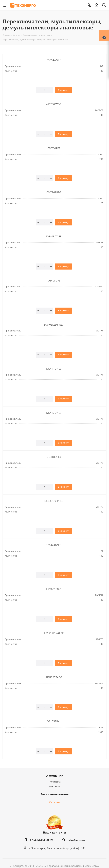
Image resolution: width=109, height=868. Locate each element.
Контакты (54, 786)
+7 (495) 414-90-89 (41, 840)
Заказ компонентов (55, 794)
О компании (54, 776)
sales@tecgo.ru (76, 840)
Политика (54, 782)
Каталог (54, 802)
